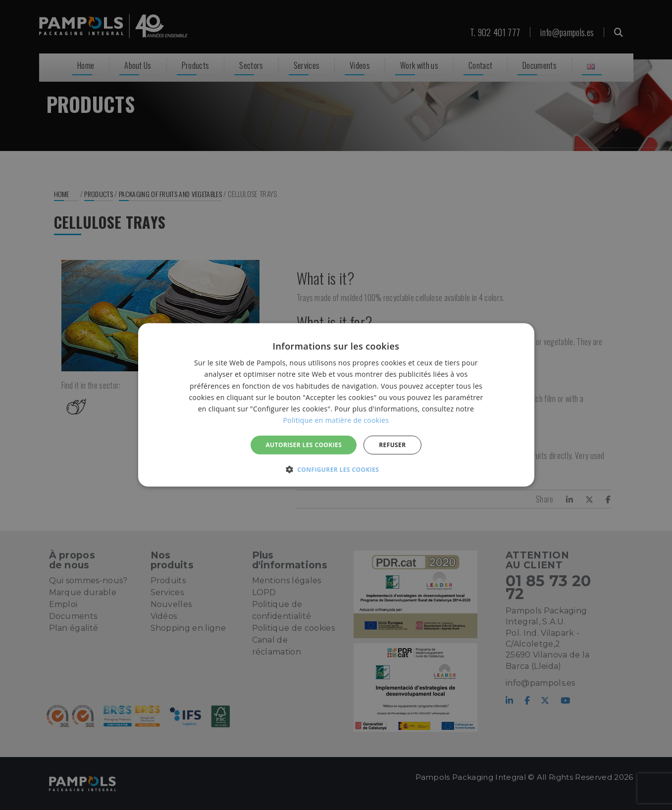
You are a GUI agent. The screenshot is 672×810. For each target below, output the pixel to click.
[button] (336, 469)
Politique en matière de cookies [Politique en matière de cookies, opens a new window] (336, 420)
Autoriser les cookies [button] (304, 445)
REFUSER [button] (392, 445)
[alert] (336, 405)
